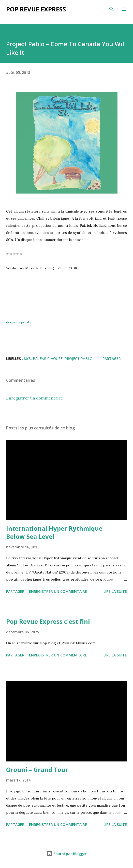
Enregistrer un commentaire (34, 398)
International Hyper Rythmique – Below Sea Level (57, 532)
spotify (25, 322)
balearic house (48, 359)
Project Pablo (79, 359)
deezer (12, 322)
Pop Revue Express (36, 9)
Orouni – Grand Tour (37, 769)
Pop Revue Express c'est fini (48, 621)
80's (27, 359)
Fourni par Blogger (67, 854)
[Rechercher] (112, 9)
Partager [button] (112, 359)
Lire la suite (115, 591)
